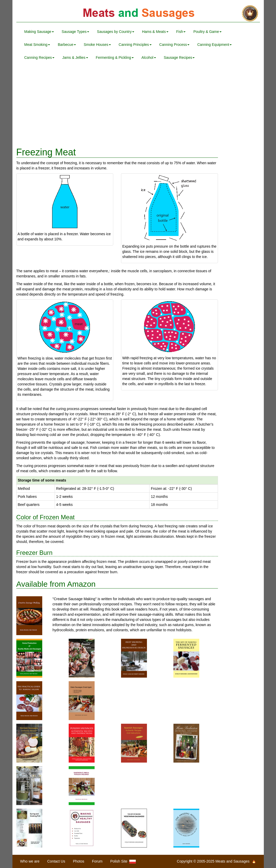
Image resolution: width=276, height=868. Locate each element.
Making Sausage (39, 32)
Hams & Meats (155, 32)
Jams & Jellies (75, 58)
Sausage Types (75, 32)
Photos (79, 861)
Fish (181, 32)
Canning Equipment (214, 45)
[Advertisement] (138, 106)
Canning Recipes (40, 58)
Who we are (30, 861)
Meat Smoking (37, 45)
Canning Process (175, 45)
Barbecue (67, 45)
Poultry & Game (207, 32)
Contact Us (56, 861)
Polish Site (123, 861)
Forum (97, 861)
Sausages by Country (116, 32)
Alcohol (149, 58)
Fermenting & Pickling (115, 58)
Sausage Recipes (179, 58)
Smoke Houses (97, 45)
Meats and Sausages (138, 14)
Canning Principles (135, 45)
